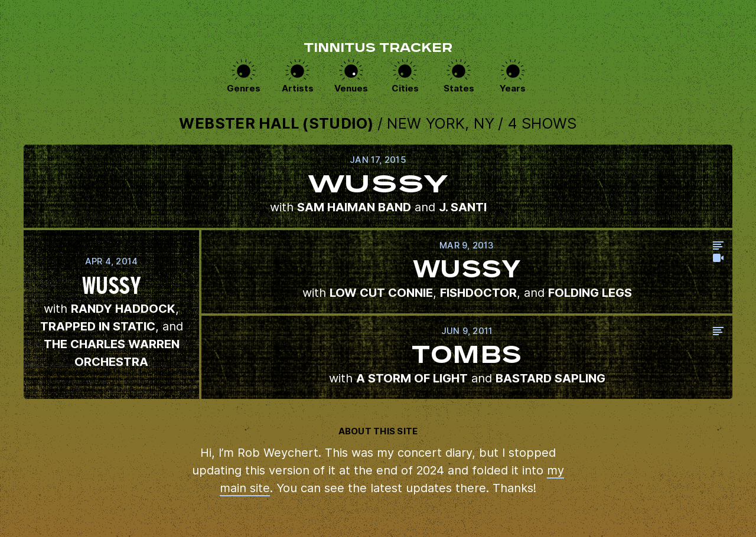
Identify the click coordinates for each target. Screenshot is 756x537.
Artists (298, 88)
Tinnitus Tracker (378, 49)
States (459, 88)
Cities (405, 88)
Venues (351, 88)
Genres (244, 88)
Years (513, 88)
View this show (378, 186)
